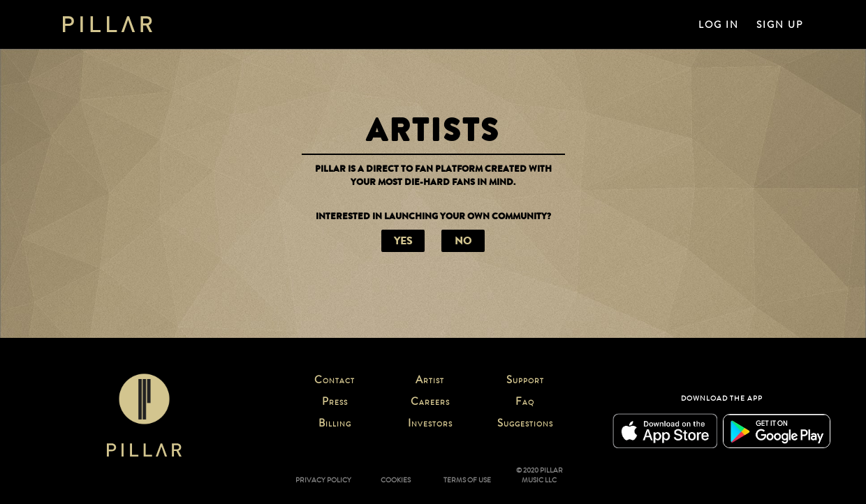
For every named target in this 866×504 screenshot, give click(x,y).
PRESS (335, 403)
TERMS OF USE (467, 480)
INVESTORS (430, 424)
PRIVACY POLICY (323, 480)
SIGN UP (780, 25)
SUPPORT (525, 381)
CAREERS (430, 403)
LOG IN (719, 25)
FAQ (525, 403)
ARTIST (430, 381)
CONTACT (335, 381)
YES (403, 241)
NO (463, 241)
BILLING (335, 424)
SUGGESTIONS (525, 424)
